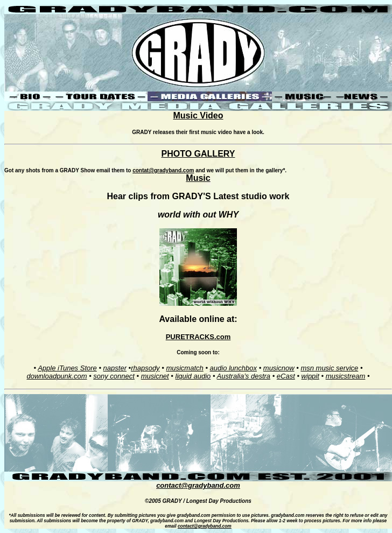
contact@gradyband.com (198, 485)
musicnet (155, 376)
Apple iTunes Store (67, 368)
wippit (310, 376)
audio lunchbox (233, 368)
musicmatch (184, 368)
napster (115, 368)
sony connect (114, 376)
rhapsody (145, 368)
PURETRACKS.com (198, 337)
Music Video (198, 115)
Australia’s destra (244, 376)
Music (198, 178)
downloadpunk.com (57, 376)
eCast (286, 376)
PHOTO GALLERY (198, 154)
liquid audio (193, 376)
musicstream (346, 376)
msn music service (329, 368)
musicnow (279, 368)
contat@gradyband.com (163, 170)
